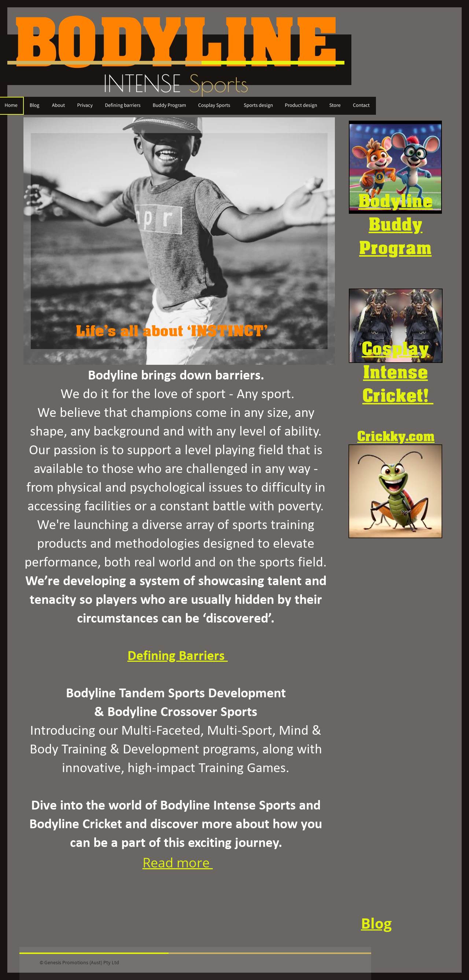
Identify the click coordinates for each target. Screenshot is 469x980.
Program (395, 247)
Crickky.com (396, 436)
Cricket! (396, 395)
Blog (376, 923)
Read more (178, 862)
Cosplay (395, 348)
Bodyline (396, 200)
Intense (396, 371)
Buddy (396, 224)
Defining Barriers (178, 656)
